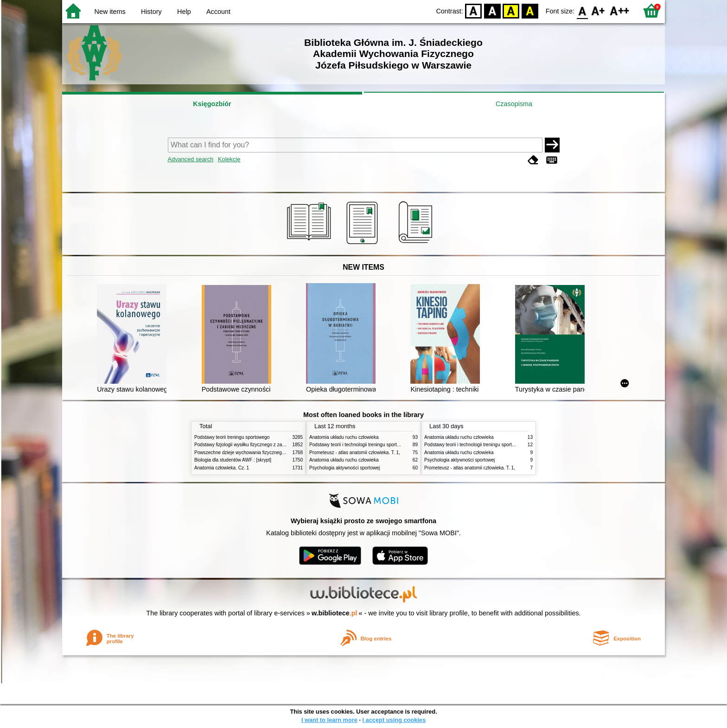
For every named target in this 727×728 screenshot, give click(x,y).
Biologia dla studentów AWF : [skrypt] (233, 460)
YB (511, 10)
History (151, 12)
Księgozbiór (212, 104)
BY (530, 10)
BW (492, 10)
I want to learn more (329, 720)
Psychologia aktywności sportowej (344, 468)
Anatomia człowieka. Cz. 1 (222, 468)
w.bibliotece (335, 613)
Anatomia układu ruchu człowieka (344, 437)
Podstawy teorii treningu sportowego (232, 437)
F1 (598, 10)
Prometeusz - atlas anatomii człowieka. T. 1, (355, 453)
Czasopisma (514, 104)
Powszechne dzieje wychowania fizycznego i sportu (248, 453)
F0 (582, 10)
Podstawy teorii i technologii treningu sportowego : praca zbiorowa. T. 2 (383, 445)
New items (110, 12)
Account (218, 12)
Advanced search (191, 159)
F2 (620, 10)
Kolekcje (229, 159)
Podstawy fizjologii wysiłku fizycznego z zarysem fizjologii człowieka (264, 445)
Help (184, 12)
